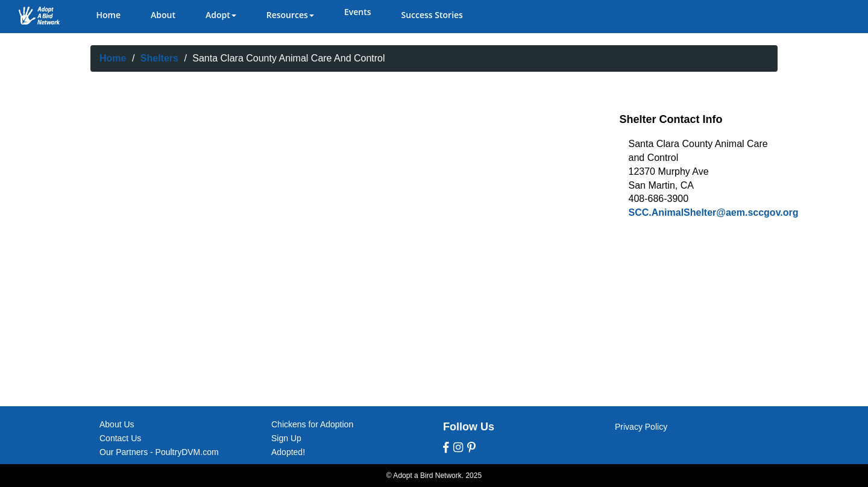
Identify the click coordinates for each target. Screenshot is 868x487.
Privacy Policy (641, 427)
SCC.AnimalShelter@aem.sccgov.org (714, 212)
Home (109, 15)
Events (358, 12)
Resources (290, 15)
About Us (117, 424)
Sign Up (286, 438)
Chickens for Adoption (312, 424)
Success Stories (432, 15)
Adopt (221, 15)
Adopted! (288, 452)
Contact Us (120, 438)
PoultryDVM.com (187, 452)
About (163, 15)
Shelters (159, 58)
